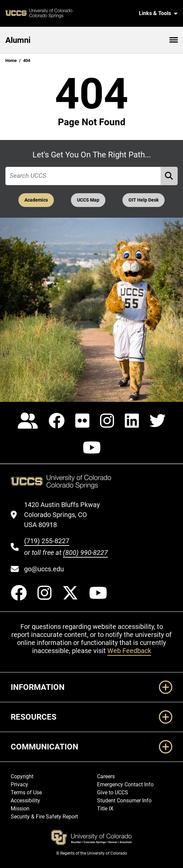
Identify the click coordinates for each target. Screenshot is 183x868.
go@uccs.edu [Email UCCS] (44, 569)
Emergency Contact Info (125, 784)
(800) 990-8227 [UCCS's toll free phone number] (85, 553)
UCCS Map (88, 200)
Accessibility (25, 801)
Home (11, 60)
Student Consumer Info (124, 801)
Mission (20, 809)
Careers (106, 776)
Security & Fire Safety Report (44, 817)
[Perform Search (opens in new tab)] (169, 176)
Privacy (19, 784)
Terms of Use (26, 792)
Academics (36, 200)
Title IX (105, 809)
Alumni (18, 40)
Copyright (22, 776)
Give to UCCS (113, 792)
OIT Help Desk (144, 200)
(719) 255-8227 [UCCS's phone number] (47, 541)
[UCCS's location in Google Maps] (66, 515)
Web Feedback (129, 651)
